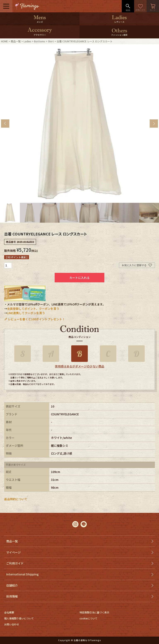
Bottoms (40, 41)
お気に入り (140, 6)
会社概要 (9, 612)
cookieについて (89, 618)
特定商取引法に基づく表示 (94, 612)
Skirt (51, 41)
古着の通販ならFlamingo (87, 640)
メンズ (40, 22)
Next (154, 124)
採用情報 (12, 596)
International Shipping (22, 574)
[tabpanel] (79, 124)
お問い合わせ (12, 624)
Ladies (27, 41)
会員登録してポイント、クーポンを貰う (33, 309)
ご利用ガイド (15, 563)
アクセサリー (40, 35)
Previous (5, 124)
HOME (4, 41)
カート (153, 6)
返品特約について (16, 499)
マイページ (13, 552)
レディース (119, 22)
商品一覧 (16, 41)
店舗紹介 (12, 585)
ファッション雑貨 (119, 35)
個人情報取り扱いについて (19, 618)
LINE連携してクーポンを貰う (26, 313)
